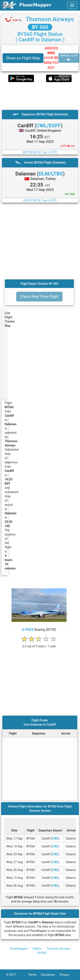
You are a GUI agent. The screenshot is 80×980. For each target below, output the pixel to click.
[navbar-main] (72, 5)
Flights (37, 949)
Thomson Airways (50, 19)
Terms (35, 975)
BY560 (42, 953)
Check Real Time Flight (39, 297)
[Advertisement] (40, 96)
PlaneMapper (19, 949)
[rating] (39, 644)
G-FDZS (28, 630)
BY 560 (40, 27)
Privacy (67, 975)
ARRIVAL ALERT (69, 58)
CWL (55, 838)
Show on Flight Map (23, 58)
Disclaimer (50, 975)
